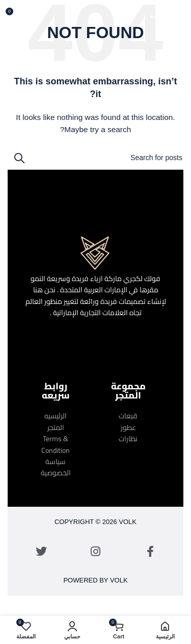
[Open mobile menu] (167, 15)
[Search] (95, 158)
